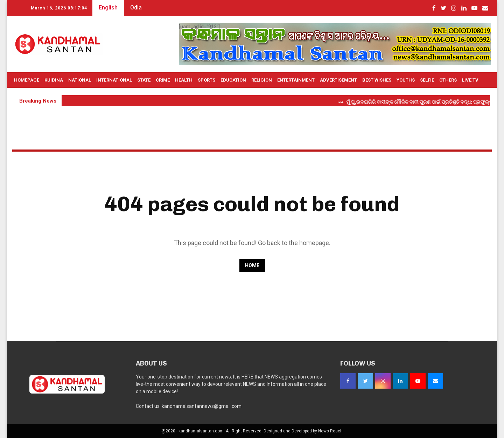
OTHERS (448, 80)
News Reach (330, 431)
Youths (406, 80)
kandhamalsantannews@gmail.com (202, 406)
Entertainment (296, 80)
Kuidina (54, 80)
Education (233, 80)
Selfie (427, 80)
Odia (136, 8)
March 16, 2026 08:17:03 (59, 8)
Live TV (470, 80)
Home (252, 265)
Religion (262, 80)
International (114, 80)
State (144, 80)
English (108, 8)
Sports (206, 80)
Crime (163, 80)
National (80, 80)
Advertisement (338, 80)
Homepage (27, 80)
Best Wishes (377, 80)
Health (184, 80)
